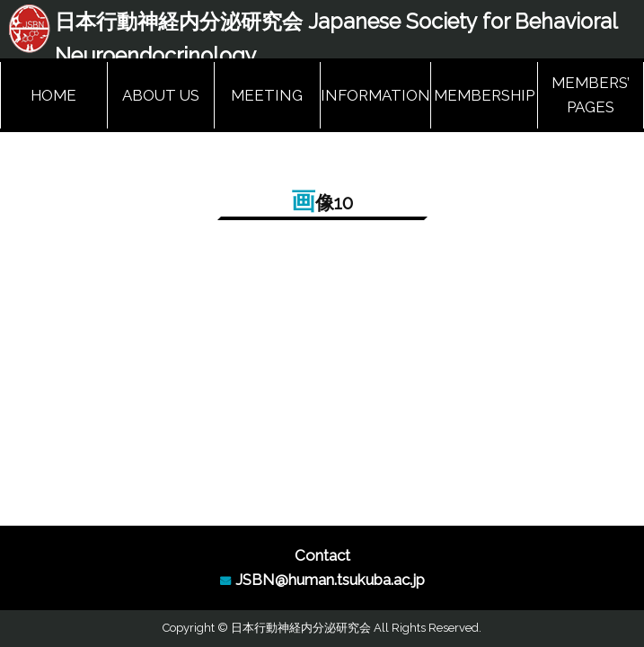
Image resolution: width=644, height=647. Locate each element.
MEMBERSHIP (484, 95)
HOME (53, 95)
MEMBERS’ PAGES (591, 95)
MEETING (267, 95)
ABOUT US (161, 95)
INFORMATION (375, 95)
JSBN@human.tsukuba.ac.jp (330, 580)
